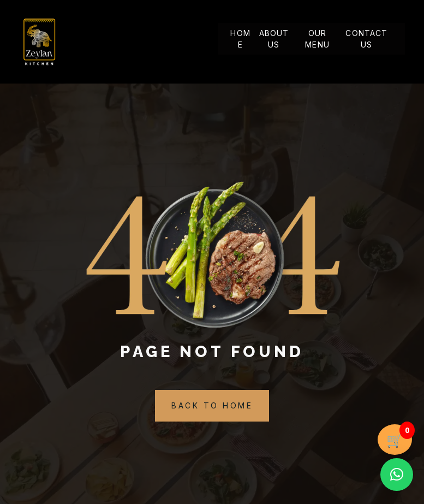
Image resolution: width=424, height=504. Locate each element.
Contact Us (366, 39)
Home (240, 39)
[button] (397, 475)
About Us (274, 39)
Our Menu (317, 39)
